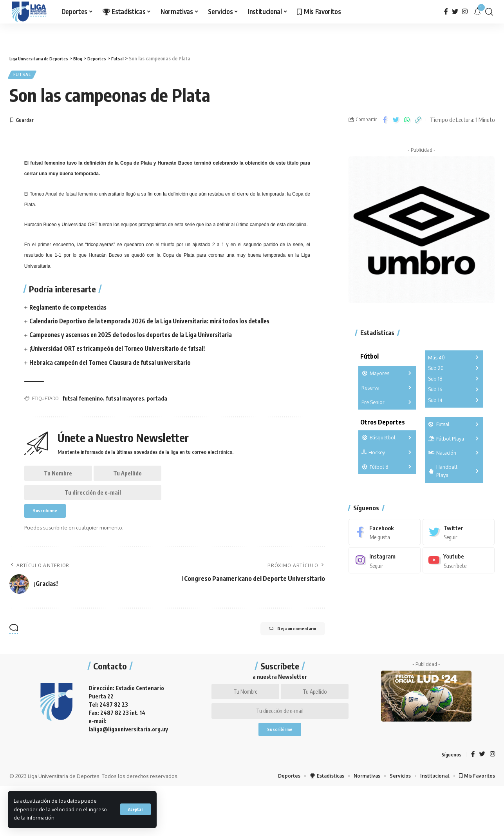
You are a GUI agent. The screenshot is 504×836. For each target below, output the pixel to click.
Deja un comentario (284, 642)
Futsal (25, 76)
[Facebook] (446, 12)
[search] (489, 12)
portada (157, 401)
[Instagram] (465, 12)
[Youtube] (459, 558)
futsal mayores (125, 401)
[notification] (477, 12)
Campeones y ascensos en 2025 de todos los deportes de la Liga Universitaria (137, 337)
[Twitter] (455, 12)
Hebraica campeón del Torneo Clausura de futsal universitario (115, 365)
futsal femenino (83, 401)
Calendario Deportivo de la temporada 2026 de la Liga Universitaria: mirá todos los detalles (156, 324)
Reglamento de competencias (70, 310)
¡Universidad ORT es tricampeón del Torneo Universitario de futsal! (124, 351)
